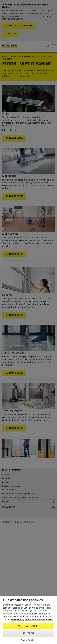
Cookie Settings (28, 640)
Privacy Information (35, 620)
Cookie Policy (18, 620)
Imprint (49, 620)
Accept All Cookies (28, 626)
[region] (28, 620)
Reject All (28, 633)
